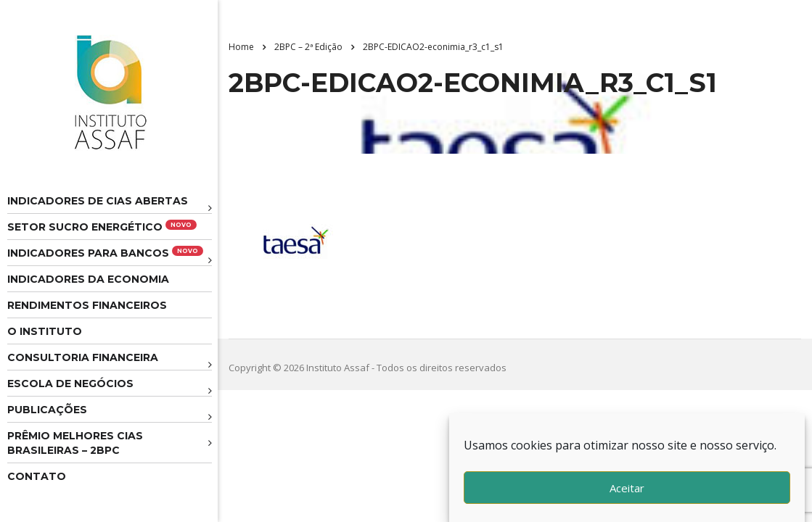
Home (241, 47)
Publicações (47, 410)
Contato (37, 476)
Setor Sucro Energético (102, 227)
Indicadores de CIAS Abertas (98, 201)
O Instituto (45, 331)
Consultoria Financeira (83, 357)
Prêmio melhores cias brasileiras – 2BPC (75, 443)
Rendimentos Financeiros (87, 305)
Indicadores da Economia (88, 279)
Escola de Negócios (70, 384)
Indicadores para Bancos (105, 253)
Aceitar (627, 488)
